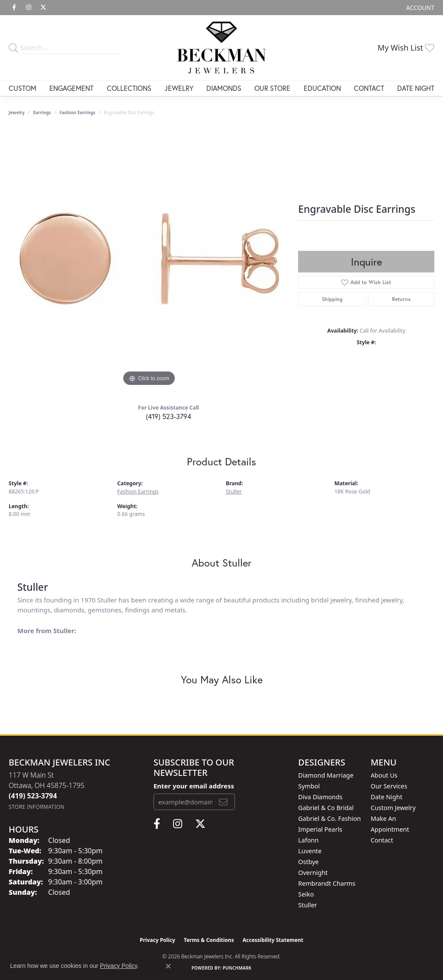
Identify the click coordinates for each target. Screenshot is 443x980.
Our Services (389, 786)
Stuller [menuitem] (307, 905)
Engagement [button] (71, 88)
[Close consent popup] (168, 966)
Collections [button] (129, 88)
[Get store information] (37, 807)
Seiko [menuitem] (306, 894)
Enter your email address (194, 786)
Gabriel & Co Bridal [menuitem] (326, 808)
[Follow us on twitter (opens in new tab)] (43, 8)
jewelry (17, 112)
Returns (401, 299)
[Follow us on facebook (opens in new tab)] (14, 8)
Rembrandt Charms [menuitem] (327, 883)
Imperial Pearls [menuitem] (320, 829)
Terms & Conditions (209, 940)
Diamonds (224, 88)
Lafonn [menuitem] (308, 840)
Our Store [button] (272, 88)
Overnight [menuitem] (313, 873)
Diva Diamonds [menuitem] (320, 797)
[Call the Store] (33, 796)
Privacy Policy (157, 940)
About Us (384, 775)
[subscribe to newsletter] (223, 802)
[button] (419, 8)
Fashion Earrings (78, 112)
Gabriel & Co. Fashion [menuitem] (329, 818)
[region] (149, 259)
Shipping (332, 299)
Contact (369, 88)
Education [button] (322, 88)
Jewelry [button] (179, 88)
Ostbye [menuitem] (308, 862)
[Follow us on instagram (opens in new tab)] (29, 8)
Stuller (234, 492)
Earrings (42, 112)
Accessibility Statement (273, 940)
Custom (22, 88)
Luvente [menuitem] (310, 851)
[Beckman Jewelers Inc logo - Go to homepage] (221, 48)
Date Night (416, 88)
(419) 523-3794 (169, 416)
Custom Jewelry (393, 808)
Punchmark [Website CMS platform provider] (237, 968)
